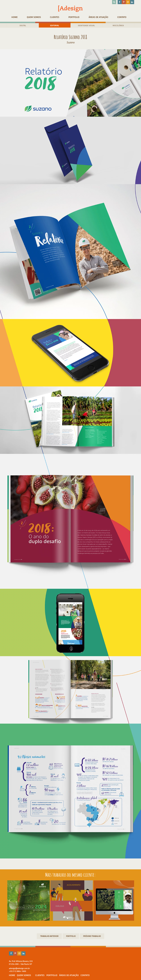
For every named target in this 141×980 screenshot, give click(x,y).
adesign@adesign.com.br (18, 969)
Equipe (63, 969)
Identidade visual (87, 25)
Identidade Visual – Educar (92, 937)
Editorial (54, 25)
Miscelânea (119, 25)
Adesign (63, 965)
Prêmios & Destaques (64, 973)
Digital (22, 25)
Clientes (56, 17)
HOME (14, 17)
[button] (68, 919)
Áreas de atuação (101, 17)
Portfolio (76, 17)
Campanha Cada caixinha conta (49, 937)
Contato (126, 17)
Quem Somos (34, 17)
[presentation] (9, 901)
